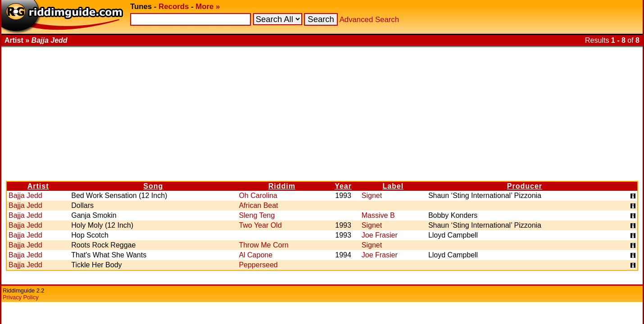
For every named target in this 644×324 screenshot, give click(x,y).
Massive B (378, 215)
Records (174, 7)
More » (208, 7)
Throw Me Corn (263, 245)
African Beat (258, 205)
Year (343, 186)
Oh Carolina (258, 196)
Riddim (282, 186)
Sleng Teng (257, 215)
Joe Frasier (380, 235)
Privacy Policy (21, 297)
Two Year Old (260, 225)
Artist (38, 186)
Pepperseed (258, 265)
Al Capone (256, 255)
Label (393, 186)
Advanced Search (369, 20)
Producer (525, 186)
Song (153, 186)
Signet (372, 196)
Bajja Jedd (25, 196)
